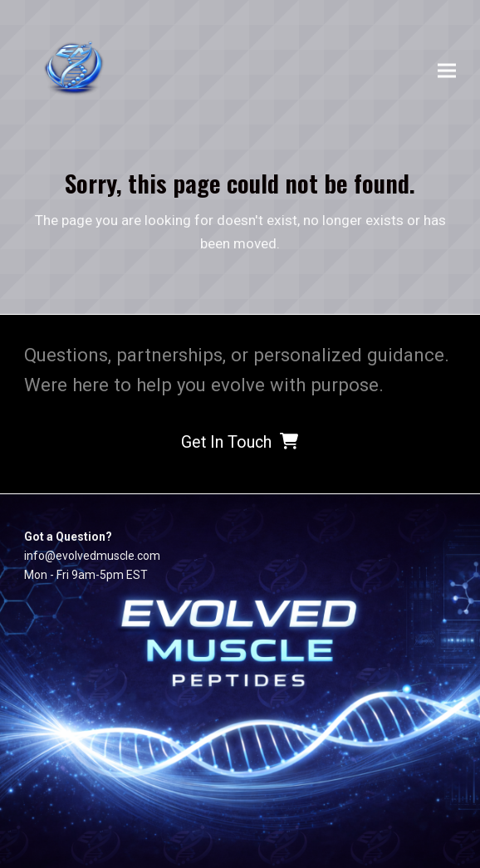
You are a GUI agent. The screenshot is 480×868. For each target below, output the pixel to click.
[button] (447, 71)
